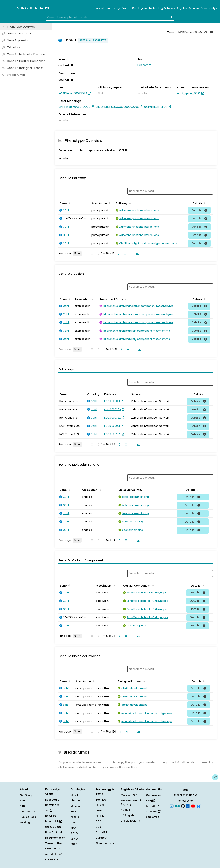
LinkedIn (153, 806)
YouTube (153, 812)
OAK (98, 821)
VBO (73, 828)
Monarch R (54, 821)
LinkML (100, 811)
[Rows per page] (77, 254)
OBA (73, 822)
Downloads (52, 805)
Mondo (75, 795)
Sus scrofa (144, 65)
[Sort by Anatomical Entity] (125, 299)
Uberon (75, 801)
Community (209, 8)
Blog (150, 801)
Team (24, 801)
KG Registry (128, 815)
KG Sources (53, 859)
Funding (25, 822)
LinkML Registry (130, 821)
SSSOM (100, 816)
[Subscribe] (172, 806)
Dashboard (52, 800)
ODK (98, 827)
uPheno (75, 806)
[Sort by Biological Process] (144, 681)
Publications (28, 817)
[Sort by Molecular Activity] (144, 490)
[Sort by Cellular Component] (152, 585)
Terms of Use (54, 843)
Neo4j (50, 816)
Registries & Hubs (188, 8)
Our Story (26, 795)
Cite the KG (53, 849)
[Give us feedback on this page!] (215, 777)
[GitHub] (183, 806)
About (101, 8)
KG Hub (125, 810)
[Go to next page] (118, 254)
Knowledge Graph (119, 8)
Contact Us (27, 812)
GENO (74, 833)
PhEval (100, 805)
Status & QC (53, 827)
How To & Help (54, 832)
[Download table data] (136, 254)
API (49, 811)
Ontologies (140, 8)
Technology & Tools (162, 8)
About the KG (54, 854)
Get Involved (154, 795)
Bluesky (152, 817)
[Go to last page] (124, 254)
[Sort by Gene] (69, 203)
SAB (22, 806)
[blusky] (199, 806)
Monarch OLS (129, 795)
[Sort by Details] (204, 203)
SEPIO (74, 839)
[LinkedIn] (188, 806)
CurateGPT (103, 838)
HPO (73, 812)
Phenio (75, 817)
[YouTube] (193, 806)
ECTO (74, 844)
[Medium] (177, 806)
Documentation (55, 838)
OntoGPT (101, 832)
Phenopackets (105, 843)
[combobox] (110, 17)
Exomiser (101, 800)
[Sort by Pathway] (129, 203)
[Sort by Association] (109, 203)
